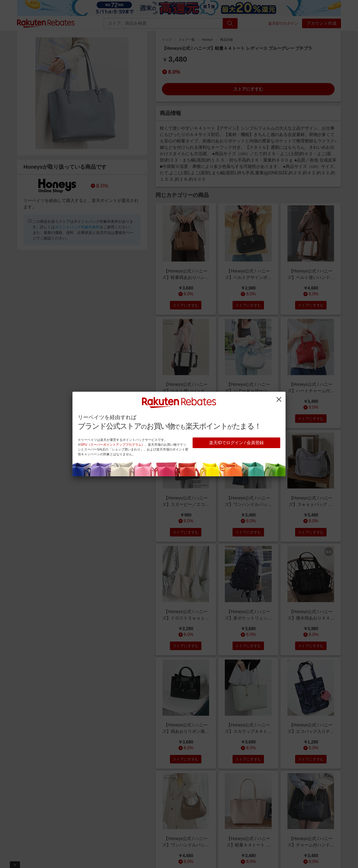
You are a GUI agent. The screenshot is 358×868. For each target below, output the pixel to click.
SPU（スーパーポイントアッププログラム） (113, 445)
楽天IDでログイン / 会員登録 (236, 443)
